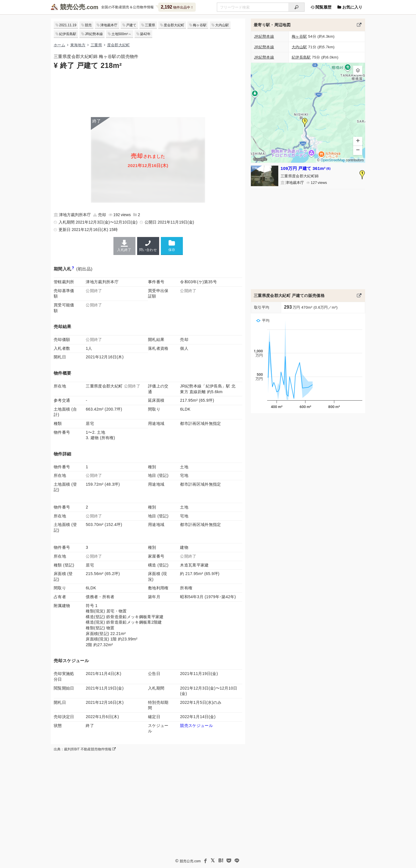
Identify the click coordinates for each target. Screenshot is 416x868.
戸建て (131, 25)
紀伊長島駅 (68, 34)
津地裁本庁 (109, 25)
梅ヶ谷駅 (200, 25)
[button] (305, 122)
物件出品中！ (177, 7)
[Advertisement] (148, 93)
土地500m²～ (121, 34)
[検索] (296, 7)
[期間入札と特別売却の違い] (73, 269)
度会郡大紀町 (174, 25)
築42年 (145, 34)
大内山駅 (222, 25)
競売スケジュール (196, 726)
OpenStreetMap (333, 160)
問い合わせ (148, 246)
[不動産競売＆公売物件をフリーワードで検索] (253, 7)
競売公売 (73, 7)
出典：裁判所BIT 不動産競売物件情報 (85, 749)
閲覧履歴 (321, 7)
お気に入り (350, 7)
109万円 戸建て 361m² (306, 168)
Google (260, 159)
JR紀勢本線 (94, 34)
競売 (88, 25)
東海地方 (78, 45)
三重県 (150, 25)
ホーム (59, 45)
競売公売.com (190, 861)
